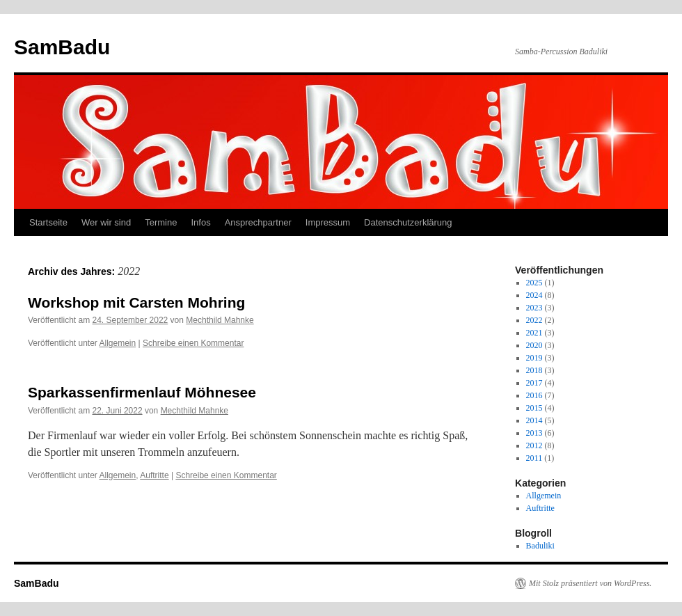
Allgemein (118, 343)
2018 (534, 370)
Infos (200, 222)
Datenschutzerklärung (408, 222)
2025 (534, 283)
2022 (534, 320)
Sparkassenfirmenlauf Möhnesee (142, 392)
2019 (534, 358)
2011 (534, 458)
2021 (534, 333)
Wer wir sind (106, 222)
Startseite (48, 222)
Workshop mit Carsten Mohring (136, 302)
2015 (534, 408)
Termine (161, 222)
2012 (534, 445)
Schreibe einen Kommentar (193, 343)
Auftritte (154, 475)
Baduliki (540, 546)
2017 (534, 383)
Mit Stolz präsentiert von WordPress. (590, 583)
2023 (534, 308)
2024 (534, 295)
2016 (534, 395)
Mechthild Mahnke (220, 320)
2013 (534, 433)
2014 (534, 420)
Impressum (328, 222)
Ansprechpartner (258, 222)
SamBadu (62, 47)
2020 (534, 345)
